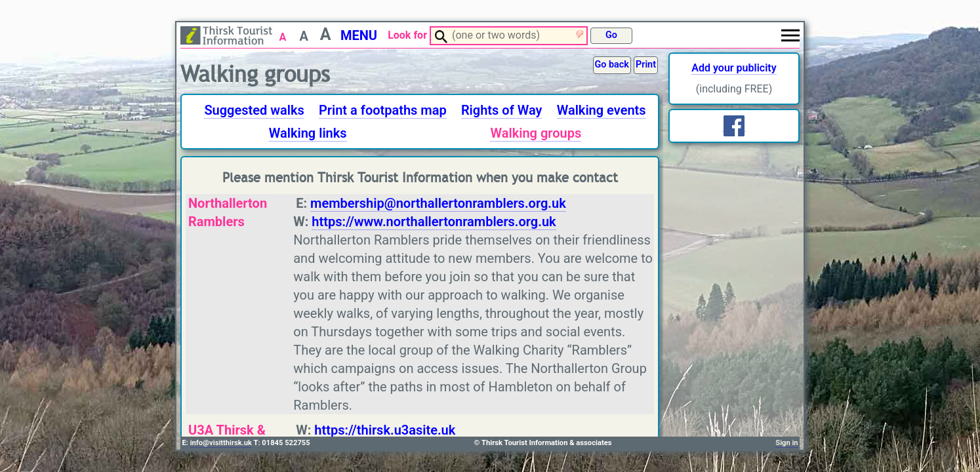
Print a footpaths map (383, 110)
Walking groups (536, 133)
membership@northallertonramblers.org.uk (438, 203)
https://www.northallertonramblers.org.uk (434, 222)
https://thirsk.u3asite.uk (385, 430)
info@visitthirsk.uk (221, 443)
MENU (359, 35)
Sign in (786, 443)
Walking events (602, 110)
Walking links (308, 133)
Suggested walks (254, 110)
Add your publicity (734, 68)
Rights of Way (502, 110)
